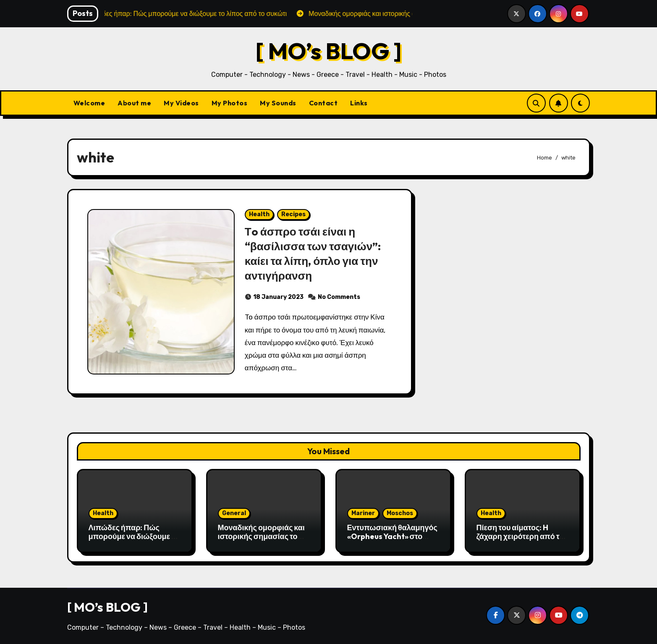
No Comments (339, 297)
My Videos (181, 103)
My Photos (230, 103)
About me (134, 103)
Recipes (293, 214)
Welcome (89, 103)
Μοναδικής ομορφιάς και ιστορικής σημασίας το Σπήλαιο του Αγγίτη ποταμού (261, 541)
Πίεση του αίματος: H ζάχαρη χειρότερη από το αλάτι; (520, 537)
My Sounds (278, 103)
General (234, 513)
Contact (323, 103)
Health (259, 214)
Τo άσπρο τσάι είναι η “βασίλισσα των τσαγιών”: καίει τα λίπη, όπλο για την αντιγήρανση (315, 253)
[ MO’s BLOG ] (328, 51)
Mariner (363, 513)
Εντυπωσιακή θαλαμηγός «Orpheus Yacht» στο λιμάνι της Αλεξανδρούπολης (392, 541)
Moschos (400, 513)
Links (359, 103)
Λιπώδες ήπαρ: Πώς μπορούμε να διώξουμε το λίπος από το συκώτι (134, 537)
